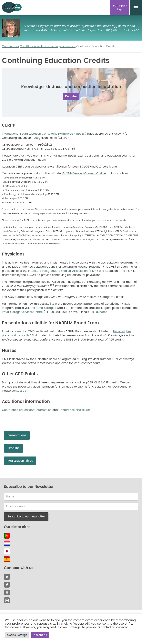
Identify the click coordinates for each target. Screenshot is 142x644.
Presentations (17, 435)
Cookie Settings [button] (17, 635)
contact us (19, 391)
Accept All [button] (40, 635)
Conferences (10, 46)
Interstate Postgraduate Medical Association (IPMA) (63, 271)
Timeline (14, 448)
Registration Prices (20, 461)
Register (71, 96)
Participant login (120, 8)
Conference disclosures (74, 410)
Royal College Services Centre (22, 312)
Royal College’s (46, 308)
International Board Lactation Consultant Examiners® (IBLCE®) (44, 134)
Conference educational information (27, 410)
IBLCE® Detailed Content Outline (84, 174)
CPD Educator (97, 312)
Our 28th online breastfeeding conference (48, 46)
